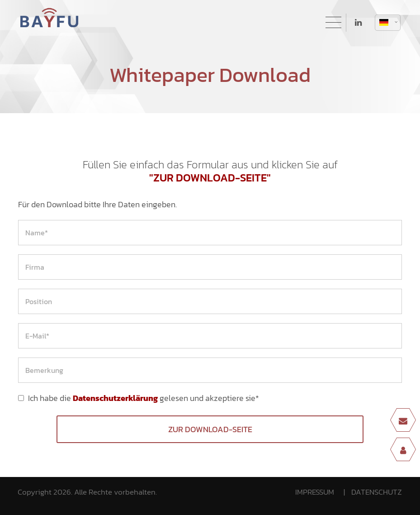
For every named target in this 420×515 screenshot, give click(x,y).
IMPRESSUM (315, 492)
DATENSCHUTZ (377, 492)
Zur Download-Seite (210, 429)
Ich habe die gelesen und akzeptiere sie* (144, 398)
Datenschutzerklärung (115, 398)
